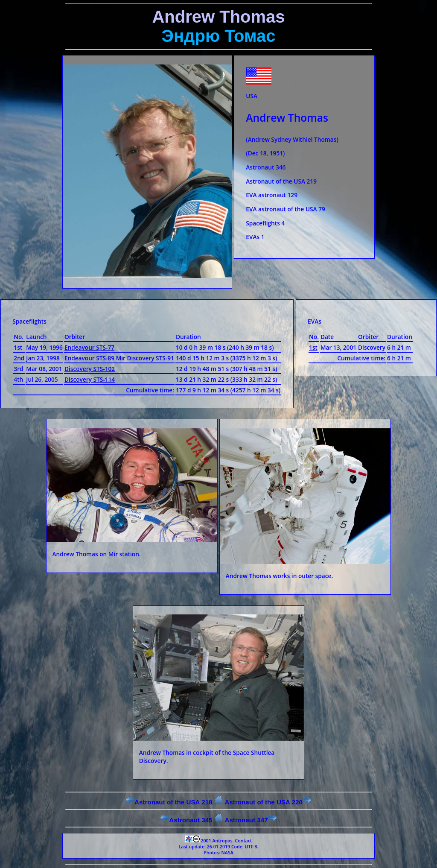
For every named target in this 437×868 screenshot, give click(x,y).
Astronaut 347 (251, 820)
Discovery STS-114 (90, 379)
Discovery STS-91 (151, 358)
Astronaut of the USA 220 (268, 802)
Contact (243, 841)
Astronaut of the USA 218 (169, 802)
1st (313, 347)
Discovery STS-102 (90, 369)
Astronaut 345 (186, 820)
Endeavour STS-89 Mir (96, 358)
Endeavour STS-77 (89, 347)
